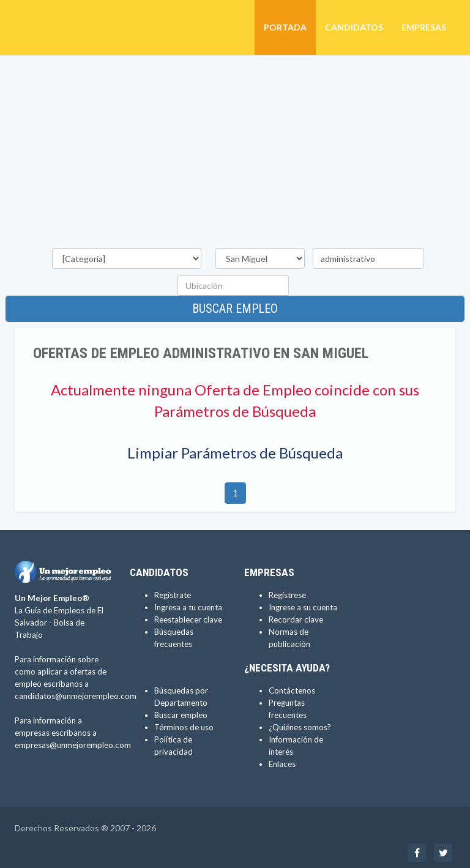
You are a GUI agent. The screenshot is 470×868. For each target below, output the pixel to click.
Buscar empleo (235, 309)
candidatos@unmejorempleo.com (76, 696)
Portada (285, 27)
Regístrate (173, 595)
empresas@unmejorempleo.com (73, 745)
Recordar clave (296, 619)
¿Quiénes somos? (300, 727)
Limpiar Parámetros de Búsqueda (235, 453)
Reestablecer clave (188, 619)
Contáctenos (292, 690)
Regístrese (287, 595)
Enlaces (282, 764)
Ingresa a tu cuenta (188, 607)
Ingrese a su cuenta (303, 607)
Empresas (424, 27)
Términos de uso (184, 727)
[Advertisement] (235, 154)
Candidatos (354, 27)
